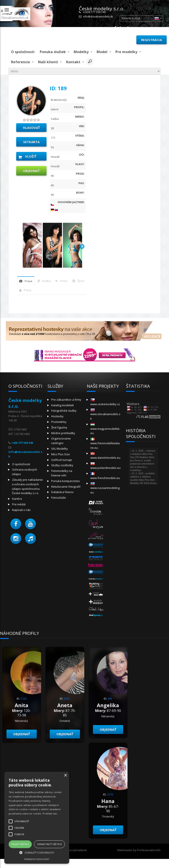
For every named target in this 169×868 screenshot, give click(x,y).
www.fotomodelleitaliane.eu (105, 444)
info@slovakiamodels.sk (98, 17)
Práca (28, 290)
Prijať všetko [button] (20, 844)
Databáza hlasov (62, 492)
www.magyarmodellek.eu (105, 429)
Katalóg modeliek (63, 405)
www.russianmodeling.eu (105, 488)
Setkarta (31, 142)
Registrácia (151, 40)
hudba (46, 281)
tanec (64, 281)
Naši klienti (48, 62)
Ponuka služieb (53, 52)
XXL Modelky (60, 449)
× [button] (65, 776)
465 (110, 699)
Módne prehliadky (63, 433)
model (102, 52)
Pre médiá (19, 504)
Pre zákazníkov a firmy (66, 400)
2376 (110, 794)
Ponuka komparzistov (66, 481)
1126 (24, 699)
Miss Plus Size (61, 454)
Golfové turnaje (62, 460)
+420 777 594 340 (22, 443)
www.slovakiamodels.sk (105, 415)
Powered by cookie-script (37, 859)
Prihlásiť (123, 40)
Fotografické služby (64, 411)
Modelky (81, 52)
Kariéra (17, 499)
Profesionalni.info (149, 850)
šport (81, 281)
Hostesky (57, 416)
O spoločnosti (23, 52)
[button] (16, 524)
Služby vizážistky (62, 465)
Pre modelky (126, 52)
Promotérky (59, 422)
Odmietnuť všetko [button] (49, 844)
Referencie (21, 62)
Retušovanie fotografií (66, 487)
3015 (67, 699)
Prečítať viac (50, 813)
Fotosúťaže (59, 498)
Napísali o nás (21, 510)
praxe (29, 281)
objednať (31, 171)
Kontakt (73, 62)
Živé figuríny (59, 427)
